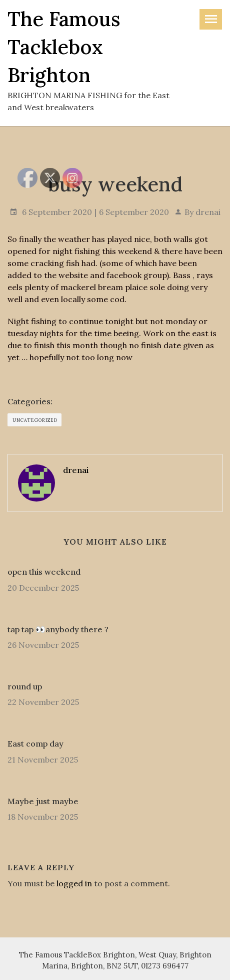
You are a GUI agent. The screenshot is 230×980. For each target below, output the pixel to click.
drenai (208, 212)
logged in (74, 883)
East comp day (35, 744)
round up (25, 686)
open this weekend (44, 572)
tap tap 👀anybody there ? (58, 629)
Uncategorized (35, 420)
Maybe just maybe (43, 801)
